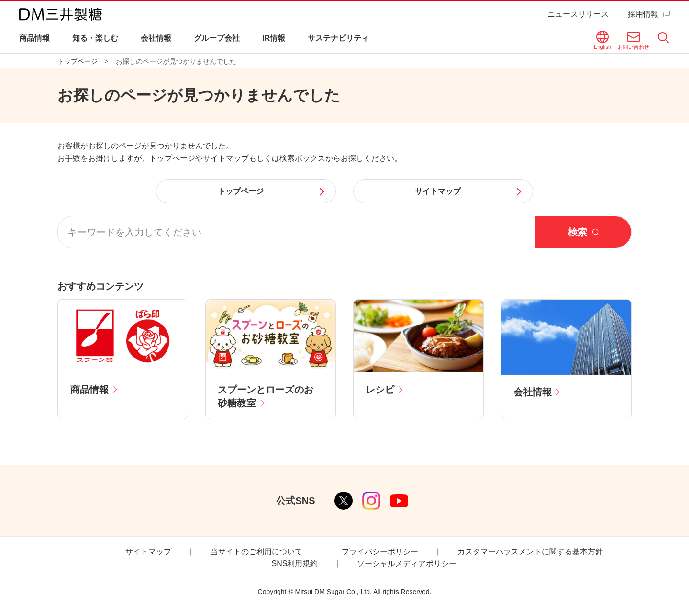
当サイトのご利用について (256, 552)
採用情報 (643, 14)
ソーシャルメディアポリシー (407, 564)
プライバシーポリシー (380, 552)
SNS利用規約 (295, 564)
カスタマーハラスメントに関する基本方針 (530, 552)
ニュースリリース (578, 14)
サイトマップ (148, 552)
